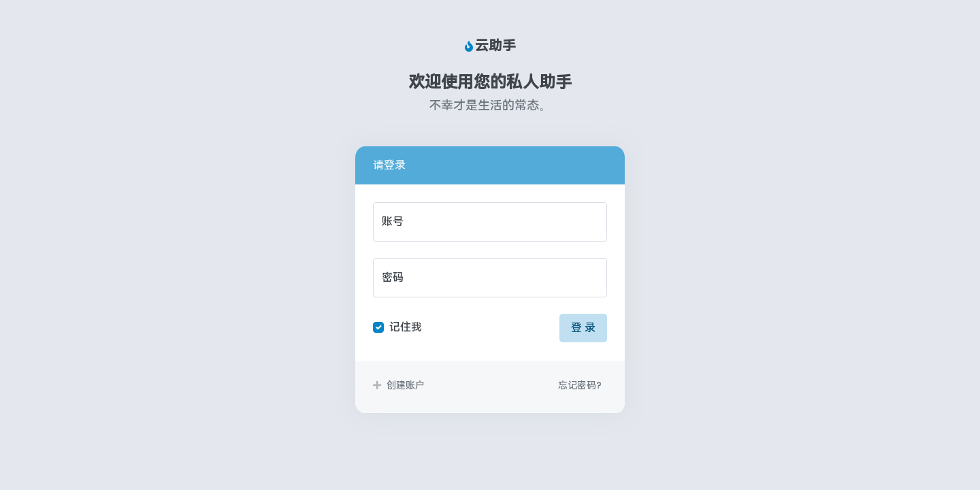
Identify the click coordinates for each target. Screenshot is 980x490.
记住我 (406, 327)
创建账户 (399, 385)
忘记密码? (580, 385)
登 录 (583, 328)
